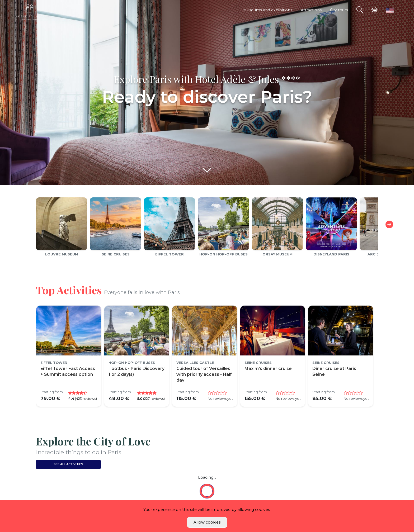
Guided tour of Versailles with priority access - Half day (204, 374)
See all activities (68, 464)
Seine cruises (116, 254)
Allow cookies (207, 522)
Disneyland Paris (331, 254)
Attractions (311, 10)
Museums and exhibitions (268, 10)
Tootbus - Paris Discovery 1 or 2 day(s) (137, 371)
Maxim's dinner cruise (268, 369)
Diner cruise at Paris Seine (334, 371)
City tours (339, 10)
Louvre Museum (62, 254)
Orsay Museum (277, 254)
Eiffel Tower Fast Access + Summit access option (68, 371)
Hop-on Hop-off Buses (224, 254)
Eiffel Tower (170, 254)
